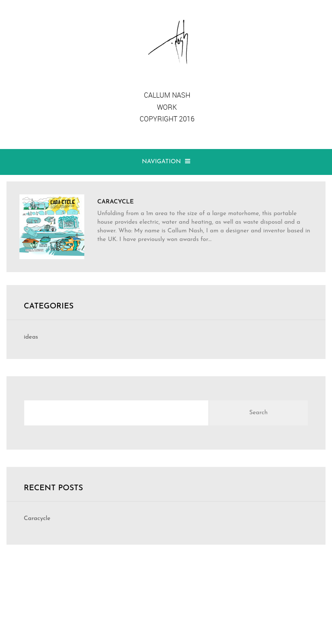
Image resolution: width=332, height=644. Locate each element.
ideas (31, 337)
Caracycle (37, 519)
